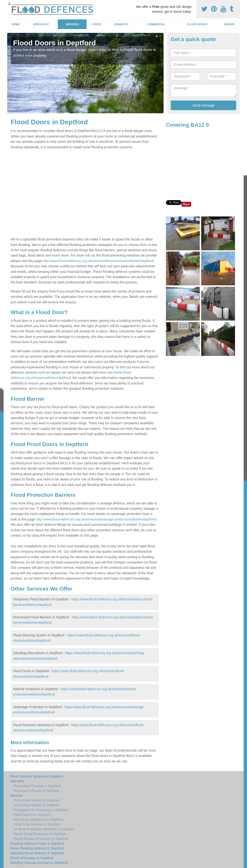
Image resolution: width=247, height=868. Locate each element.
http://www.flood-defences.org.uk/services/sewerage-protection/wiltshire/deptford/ (96, 519)
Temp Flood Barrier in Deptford (37, 800)
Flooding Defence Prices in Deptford (37, 844)
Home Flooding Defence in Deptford (37, 848)
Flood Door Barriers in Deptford (37, 824)
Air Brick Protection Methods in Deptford (44, 829)
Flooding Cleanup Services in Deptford (39, 863)
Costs (97, 24)
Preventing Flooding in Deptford (37, 786)
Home (16, 24)
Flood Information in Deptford (32, 858)
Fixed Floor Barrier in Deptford (36, 805)
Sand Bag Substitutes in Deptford (38, 820)
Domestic (121, 24)
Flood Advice (197, 24)
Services (72, 24)
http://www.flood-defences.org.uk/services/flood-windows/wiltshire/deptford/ (98, 261)
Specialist (41, 24)
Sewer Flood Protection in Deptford (40, 834)
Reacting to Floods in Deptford (36, 791)
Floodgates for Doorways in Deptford (41, 810)
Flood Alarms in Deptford (32, 815)
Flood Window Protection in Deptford (41, 839)
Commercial (156, 24)
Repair (229, 24)
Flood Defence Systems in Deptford (37, 776)
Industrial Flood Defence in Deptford (37, 853)
